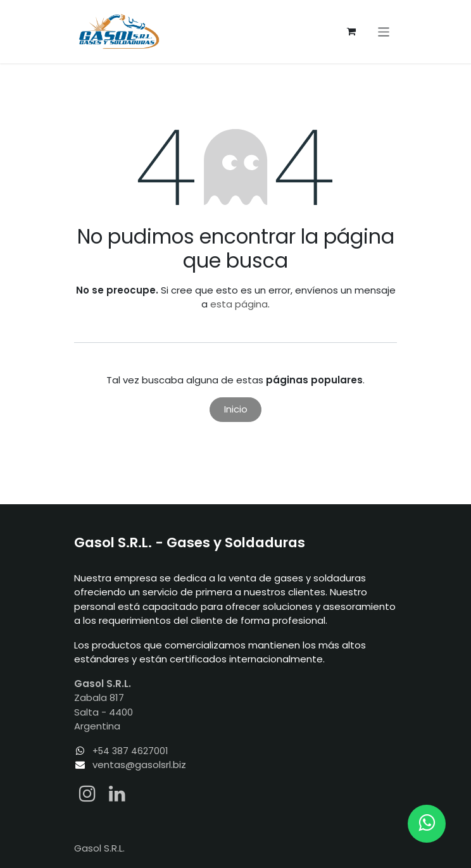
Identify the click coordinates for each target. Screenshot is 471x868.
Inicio (236, 409)
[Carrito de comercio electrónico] (351, 32)
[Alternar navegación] (384, 31)
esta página (239, 304)
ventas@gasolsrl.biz (139, 765)
